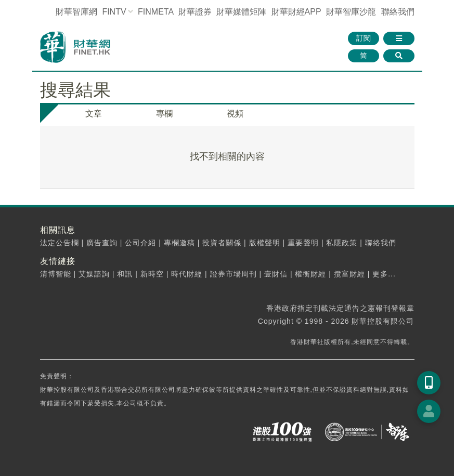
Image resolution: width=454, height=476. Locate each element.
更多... (384, 274)
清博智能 (56, 274)
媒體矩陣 (241, 12)
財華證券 (195, 12)
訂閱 (364, 38)
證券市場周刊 (234, 274)
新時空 (152, 274)
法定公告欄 (60, 243)
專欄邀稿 (179, 243)
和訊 (125, 274)
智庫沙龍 (351, 12)
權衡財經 (310, 274)
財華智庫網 (76, 12)
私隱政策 (342, 243)
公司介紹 (140, 243)
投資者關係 (222, 243)
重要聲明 (303, 243)
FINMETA (155, 12)
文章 (94, 114)
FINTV (114, 12)
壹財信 (276, 274)
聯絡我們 (398, 12)
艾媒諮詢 (94, 274)
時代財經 (187, 274)
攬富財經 (349, 274)
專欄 (164, 114)
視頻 (235, 114)
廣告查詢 (102, 243)
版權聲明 (265, 243)
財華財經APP (296, 12)
